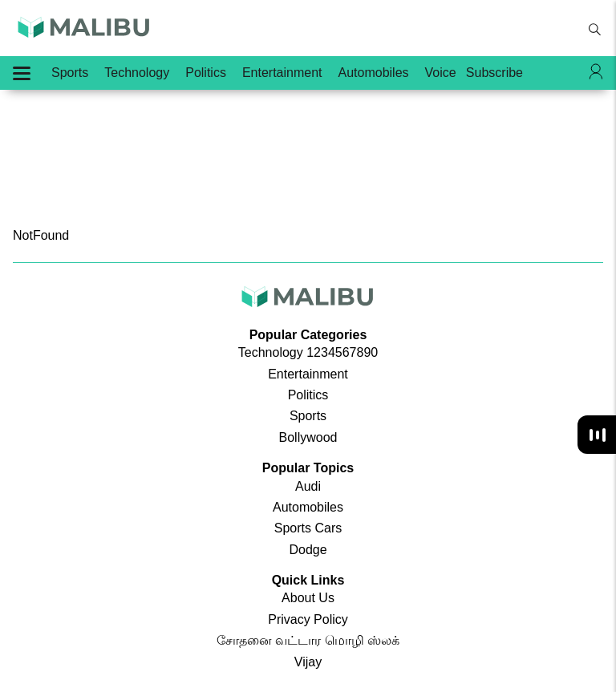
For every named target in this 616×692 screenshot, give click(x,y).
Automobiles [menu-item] (374, 73)
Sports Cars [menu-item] (308, 528)
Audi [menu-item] (308, 486)
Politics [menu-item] (206, 73)
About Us (308, 598)
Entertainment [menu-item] (282, 73)
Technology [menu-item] (137, 73)
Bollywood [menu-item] (308, 437)
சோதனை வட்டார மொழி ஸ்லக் (308, 640)
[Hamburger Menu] (22, 73)
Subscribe (494, 73)
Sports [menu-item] (70, 73)
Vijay (308, 662)
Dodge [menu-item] (308, 550)
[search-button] (594, 30)
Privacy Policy (308, 619)
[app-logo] (84, 33)
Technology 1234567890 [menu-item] (308, 352)
